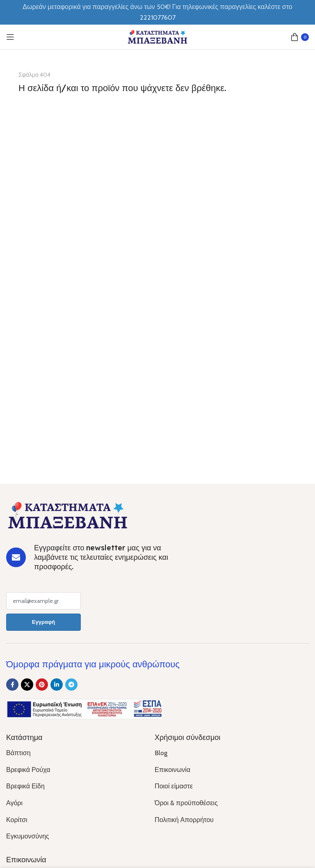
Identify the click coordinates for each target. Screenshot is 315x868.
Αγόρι (14, 803)
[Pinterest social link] (42, 685)
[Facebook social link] (12, 685)
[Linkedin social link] (57, 685)
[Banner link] (157, 178)
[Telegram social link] (71, 685)
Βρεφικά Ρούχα (28, 770)
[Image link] (68, 514)
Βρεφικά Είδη (25, 786)
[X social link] (27, 685)
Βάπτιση (18, 753)
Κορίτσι (17, 820)
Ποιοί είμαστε (174, 786)
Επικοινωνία (172, 770)
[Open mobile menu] (10, 37)
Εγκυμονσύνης (28, 836)
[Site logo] (157, 36)
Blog (161, 753)
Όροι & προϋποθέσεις (186, 803)
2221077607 (158, 17)
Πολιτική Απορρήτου (184, 820)
